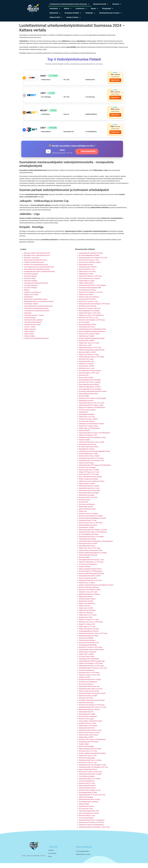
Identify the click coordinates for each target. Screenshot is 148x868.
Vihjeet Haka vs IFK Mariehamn (89, 433)
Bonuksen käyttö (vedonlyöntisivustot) (37, 258)
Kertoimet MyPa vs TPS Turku (89, 378)
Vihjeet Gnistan (84, 809)
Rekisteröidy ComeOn (86, 406)
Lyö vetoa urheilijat (31, 293)
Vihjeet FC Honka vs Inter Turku (89, 680)
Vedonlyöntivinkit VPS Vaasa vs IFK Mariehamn (95, 470)
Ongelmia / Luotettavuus (33, 297)
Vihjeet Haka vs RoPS (86, 742)
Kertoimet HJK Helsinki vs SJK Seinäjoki (93, 403)
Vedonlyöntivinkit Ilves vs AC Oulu (90, 585)
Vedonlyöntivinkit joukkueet (33, 325)
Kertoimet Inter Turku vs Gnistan (90, 387)
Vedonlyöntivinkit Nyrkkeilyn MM (90, 293)
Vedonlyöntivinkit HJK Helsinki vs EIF (91, 466)
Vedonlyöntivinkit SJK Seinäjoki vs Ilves (92, 442)
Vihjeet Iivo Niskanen (86, 618)
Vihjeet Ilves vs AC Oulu (87, 422)
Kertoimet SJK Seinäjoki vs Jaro (90, 795)
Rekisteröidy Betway (86, 602)
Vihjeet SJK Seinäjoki (86, 802)
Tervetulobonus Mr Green (87, 295)
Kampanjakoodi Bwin (86, 270)
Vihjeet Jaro (83, 516)
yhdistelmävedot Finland (87, 604)
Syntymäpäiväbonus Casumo (89, 636)
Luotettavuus (81, 9)
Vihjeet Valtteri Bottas (86, 288)
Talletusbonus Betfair (86, 300)
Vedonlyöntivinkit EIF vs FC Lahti (90, 353)
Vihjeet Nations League (87, 286)
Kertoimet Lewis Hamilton (88, 311)
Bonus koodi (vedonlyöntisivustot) (36, 265)
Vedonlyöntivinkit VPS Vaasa (89, 747)
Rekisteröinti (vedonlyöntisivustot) (36, 304)
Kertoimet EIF (83, 507)
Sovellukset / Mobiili (31, 309)
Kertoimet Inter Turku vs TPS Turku (91, 528)
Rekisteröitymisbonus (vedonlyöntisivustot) (39, 306)
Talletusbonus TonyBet (87, 341)
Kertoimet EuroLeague (86, 724)
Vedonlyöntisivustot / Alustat (34, 320)
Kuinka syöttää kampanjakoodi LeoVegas (93, 558)
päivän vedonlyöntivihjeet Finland (90, 574)
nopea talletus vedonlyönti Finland (90, 726)
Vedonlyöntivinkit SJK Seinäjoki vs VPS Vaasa (94, 309)
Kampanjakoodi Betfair (87, 419)
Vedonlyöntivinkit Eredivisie (88, 560)
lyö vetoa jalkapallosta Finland (89, 260)
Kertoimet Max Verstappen (88, 721)
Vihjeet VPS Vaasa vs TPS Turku (90, 318)
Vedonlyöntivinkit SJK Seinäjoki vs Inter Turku (94, 832)
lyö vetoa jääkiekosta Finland (89, 539)
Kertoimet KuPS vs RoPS (87, 304)
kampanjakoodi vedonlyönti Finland (91, 258)
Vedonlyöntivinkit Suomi (87, 332)
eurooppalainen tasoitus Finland (90, 376)
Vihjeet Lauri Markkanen (87, 608)
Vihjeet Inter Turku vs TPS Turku (90, 553)
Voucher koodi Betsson (87, 786)
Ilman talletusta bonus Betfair (89, 389)
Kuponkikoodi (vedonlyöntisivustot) (36, 288)
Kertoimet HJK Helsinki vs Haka (90, 595)
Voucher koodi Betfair (86, 643)
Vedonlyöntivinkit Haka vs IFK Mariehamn (93, 537)
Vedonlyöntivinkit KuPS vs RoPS (90, 581)
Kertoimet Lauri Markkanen (88, 687)
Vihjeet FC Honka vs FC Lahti (89, 625)
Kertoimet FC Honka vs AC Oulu (90, 313)
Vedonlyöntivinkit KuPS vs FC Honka (91, 463)
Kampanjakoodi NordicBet (88, 650)
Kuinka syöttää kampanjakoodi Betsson (92, 336)
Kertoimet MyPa (84, 562)
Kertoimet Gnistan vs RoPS (88, 548)
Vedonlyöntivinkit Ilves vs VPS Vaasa (91, 671)
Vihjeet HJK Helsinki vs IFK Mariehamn (92, 412)
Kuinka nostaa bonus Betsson (89, 302)
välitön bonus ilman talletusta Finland (92, 486)
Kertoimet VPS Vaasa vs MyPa (89, 339)
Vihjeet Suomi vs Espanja (87, 657)
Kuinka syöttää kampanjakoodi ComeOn (92, 523)
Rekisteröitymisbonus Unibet (89, 641)
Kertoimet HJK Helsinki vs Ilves (89, 738)
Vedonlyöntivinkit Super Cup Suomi (91, 694)
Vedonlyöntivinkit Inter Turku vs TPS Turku (93, 638)
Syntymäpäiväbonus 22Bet (88, 797)
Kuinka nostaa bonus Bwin (88, 583)
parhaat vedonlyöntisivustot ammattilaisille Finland (96, 590)
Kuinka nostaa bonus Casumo (89, 696)
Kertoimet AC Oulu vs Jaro (88, 767)
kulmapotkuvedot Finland (87, 449)
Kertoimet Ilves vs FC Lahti (88, 756)
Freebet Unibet (84, 749)
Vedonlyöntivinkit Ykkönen (88, 272)
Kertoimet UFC (84, 380)
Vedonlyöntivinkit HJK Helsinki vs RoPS (92, 698)
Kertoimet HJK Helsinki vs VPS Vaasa (92, 710)
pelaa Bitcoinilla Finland (87, 551)
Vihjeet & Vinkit (56, 17)
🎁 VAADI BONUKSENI (87, 156)
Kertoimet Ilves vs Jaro (87, 373)
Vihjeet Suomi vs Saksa (87, 588)
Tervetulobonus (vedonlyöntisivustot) (37, 316)
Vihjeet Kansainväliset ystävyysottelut (92, 355)
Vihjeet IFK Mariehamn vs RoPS (90, 392)
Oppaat (95, 9)
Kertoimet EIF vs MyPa (87, 346)
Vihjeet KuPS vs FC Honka (88, 620)
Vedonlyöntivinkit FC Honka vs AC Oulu (92, 800)
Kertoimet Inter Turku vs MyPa (89, 461)
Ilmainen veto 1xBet (86, 622)
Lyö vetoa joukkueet (31, 290)
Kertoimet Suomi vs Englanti (88, 519)
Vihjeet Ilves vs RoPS (86, 613)
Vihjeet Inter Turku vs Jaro (88, 761)
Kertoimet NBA (84, 401)
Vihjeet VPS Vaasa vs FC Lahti (89, 477)
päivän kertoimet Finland (87, 514)
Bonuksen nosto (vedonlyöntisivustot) (37, 260)
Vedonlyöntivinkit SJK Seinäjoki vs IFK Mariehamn (96, 546)
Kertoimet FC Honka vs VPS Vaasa (91, 652)
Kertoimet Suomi (85, 505)
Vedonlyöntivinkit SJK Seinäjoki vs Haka (92, 770)
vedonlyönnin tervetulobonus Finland (91, 429)
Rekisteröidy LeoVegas (87, 500)
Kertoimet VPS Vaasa (86, 364)
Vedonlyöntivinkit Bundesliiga (89, 664)
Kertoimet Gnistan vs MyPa (88, 701)
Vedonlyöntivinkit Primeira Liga (89, 495)
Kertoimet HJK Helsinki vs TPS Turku (91, 827)
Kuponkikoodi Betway (86, 708)
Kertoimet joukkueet (31, 279)
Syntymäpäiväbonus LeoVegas (89, 316)
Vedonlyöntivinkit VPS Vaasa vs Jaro (91, 565)
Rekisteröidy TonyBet (86, 606)
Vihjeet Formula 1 (85, 611)
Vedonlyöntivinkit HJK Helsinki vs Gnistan (93, 535)
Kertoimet (117, 4)
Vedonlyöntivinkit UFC (86, 717)
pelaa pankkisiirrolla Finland (88, 399)
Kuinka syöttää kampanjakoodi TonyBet (92, 758)
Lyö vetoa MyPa (84, 327)
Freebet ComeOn (85, 682)
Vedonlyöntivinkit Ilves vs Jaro (89, 493)
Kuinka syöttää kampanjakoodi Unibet (92, 343)
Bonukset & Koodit (101, 4)
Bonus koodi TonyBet (86, 383)
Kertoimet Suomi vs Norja (88, 728)
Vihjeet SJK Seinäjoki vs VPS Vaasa (91, 668)
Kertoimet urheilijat (31, 286)
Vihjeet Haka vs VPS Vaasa (88, 731)
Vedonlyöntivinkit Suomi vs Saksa (90, 779)
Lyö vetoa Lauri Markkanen (88, 569)
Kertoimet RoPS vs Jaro (87, 788)
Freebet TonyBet (84, 445)
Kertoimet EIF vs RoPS (86, 371)
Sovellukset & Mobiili (73, 13)
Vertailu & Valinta (74, 17)
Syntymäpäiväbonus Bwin (88, 329)
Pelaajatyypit (108, 9)
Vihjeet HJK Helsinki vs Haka (89, 359)
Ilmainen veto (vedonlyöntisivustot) (36, 270)
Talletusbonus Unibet (86, 279)
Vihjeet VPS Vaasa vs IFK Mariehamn (91, 830)
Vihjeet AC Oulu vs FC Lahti (88, 597)
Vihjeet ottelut (29, 339)
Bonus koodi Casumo (86, 689)
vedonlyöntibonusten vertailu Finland (91, 655)
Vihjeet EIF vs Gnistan (86, 369)
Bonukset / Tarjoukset (32, 263)
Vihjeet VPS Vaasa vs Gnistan (89, 634)
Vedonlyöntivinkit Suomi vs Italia (90, 684)
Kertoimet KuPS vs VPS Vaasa (89, 678)
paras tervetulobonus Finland (89, 818)
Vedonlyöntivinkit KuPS (87, 733)
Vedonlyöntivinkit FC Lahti (88, 525)
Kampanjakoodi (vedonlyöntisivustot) (37, 274)
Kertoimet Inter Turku (86, 703)
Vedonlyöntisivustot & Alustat (110, 13)
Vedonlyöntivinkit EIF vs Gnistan (90, 784)
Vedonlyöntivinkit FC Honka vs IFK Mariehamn (95, 438)
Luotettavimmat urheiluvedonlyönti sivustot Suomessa (70, 4)
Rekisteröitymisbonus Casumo (89, 714)
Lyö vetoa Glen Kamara (87, 426)
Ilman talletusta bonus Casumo (89, 283)
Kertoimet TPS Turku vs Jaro (89, 323)
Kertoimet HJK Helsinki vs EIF (89, 648)
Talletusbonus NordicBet (87, 615)
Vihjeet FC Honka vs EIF (87, 629)
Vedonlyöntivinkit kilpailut (33, 327)
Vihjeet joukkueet (30, 334)
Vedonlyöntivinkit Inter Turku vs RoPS (92, 447)
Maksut (68, 9)
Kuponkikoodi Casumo (87, 811)
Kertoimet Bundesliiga (86, 751)
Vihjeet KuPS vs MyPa (86, 659)
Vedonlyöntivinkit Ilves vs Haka (89, 804)
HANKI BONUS (115, 81)
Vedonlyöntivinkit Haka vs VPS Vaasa (92, 362)
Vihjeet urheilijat (30, 341)
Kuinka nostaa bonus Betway (89, 592)
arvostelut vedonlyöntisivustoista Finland (93, 396)
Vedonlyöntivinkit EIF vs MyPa (89, 491)
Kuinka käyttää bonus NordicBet (90, 385)
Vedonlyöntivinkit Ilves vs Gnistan (90, 765)
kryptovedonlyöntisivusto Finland (90, 754)
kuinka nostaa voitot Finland (88, 740)
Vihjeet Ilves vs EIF (85, 350)
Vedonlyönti (55, 9)
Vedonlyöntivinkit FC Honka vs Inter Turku (93, 673)
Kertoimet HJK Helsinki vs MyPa (90, 267)
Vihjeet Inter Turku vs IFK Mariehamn (91, 320)
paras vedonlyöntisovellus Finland (90, 482)
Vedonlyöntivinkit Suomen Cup (89, 691)
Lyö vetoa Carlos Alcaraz (87, 415)
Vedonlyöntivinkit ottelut (32, 329)
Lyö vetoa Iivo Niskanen (87, 509)
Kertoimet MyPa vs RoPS (87, 357)
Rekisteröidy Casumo (86, 512)
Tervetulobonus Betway (87, 781)
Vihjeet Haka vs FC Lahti (87, 631)
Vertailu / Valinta (30, 332)
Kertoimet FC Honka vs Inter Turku (90, 777)
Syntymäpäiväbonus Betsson (89, 807)
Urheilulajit (90, 13)
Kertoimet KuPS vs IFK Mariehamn (91, 576)
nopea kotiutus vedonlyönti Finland (91, 555)
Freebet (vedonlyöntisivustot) (34, 267)
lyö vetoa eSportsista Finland (89, 452)
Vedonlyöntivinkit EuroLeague (89, 498)
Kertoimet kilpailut (30, 281)
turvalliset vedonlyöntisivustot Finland (92, 705)
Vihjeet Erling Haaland (86, 468)
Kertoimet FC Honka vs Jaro (88, 306)
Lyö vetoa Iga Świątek (86, 823)
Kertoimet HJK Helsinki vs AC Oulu (91, 297)
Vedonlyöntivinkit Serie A (87, 793)
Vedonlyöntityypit (30, 323)
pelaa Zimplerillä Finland (87, 791)
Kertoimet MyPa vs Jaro (87, 821)
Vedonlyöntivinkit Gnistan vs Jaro (90, 735)
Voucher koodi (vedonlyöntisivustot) (36, 343)
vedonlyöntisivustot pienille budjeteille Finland (94, 456)
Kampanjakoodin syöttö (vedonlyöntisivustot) (40, 276)
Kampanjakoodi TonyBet (87, 719)
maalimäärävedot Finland (87, 544)
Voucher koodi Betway (86, 675)
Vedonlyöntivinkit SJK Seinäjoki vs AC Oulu (93, 772)
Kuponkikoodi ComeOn (87, 454)
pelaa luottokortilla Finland (88, 774)
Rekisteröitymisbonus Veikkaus (89, 599)
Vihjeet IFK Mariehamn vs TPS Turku (91, 567)
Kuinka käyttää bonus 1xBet (88, 459)
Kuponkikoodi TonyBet (86, 532)
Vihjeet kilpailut (29, 336)
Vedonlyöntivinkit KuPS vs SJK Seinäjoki (92, 290)
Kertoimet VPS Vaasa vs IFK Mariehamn (92, 744)
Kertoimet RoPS (84, 436)
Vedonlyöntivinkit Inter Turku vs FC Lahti (92, 712)
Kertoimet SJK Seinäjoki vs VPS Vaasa (92, 325)
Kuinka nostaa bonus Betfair (88, 484)
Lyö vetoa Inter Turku (86, 814)
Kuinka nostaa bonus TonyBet (89, 475)
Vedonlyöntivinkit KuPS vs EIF (89, 816)
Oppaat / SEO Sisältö (31, 300)
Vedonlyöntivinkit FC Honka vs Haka (91, 410)
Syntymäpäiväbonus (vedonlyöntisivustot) (38, 311)
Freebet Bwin (83, 417)
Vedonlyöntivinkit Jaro (86, 366)
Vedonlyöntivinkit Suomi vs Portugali (91, 542)
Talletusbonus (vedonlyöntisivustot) (36, 313)
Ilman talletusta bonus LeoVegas (90, 394)
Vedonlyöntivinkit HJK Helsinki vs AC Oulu (93, 263)
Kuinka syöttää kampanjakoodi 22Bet (92, 578)
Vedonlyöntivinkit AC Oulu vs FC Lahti (92, 408)
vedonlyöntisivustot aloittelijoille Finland (92, 334)
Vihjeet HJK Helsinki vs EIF (88, 440)
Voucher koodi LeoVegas (87, 472)
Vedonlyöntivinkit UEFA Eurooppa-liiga (92, 666)
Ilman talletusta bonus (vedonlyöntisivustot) (39, 272)
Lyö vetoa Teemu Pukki (87, 661)
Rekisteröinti (55, 13)
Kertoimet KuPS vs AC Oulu (88, 502)
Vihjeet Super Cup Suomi (87, 276)
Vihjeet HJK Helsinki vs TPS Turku (90, 281)
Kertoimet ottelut (30, 283)
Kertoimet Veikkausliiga (87, 763)
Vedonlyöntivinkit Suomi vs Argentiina (92, 825)
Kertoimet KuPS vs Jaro (87, 274)
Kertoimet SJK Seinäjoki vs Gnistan (91, 521)
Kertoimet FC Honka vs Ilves (88, 431)
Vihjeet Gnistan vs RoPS (87, 489)
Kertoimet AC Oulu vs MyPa (88, 424)
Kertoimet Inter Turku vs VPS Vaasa (91, 627)
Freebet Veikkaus (85, 572)
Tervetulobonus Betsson (87, 645)
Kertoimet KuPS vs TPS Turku (89, 479)
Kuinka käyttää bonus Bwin (88, 530)
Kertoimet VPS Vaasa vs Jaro (89, 265)
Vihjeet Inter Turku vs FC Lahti (89, 348)
